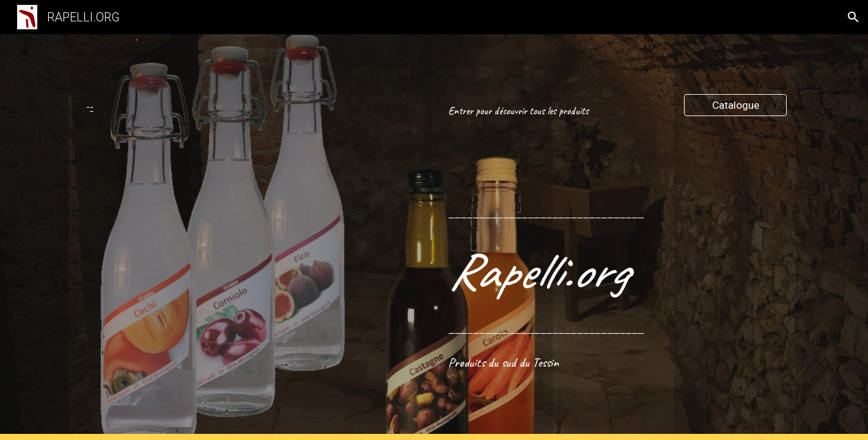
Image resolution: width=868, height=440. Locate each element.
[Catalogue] (735, 105)
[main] (102, 107)
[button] (853, 17)
